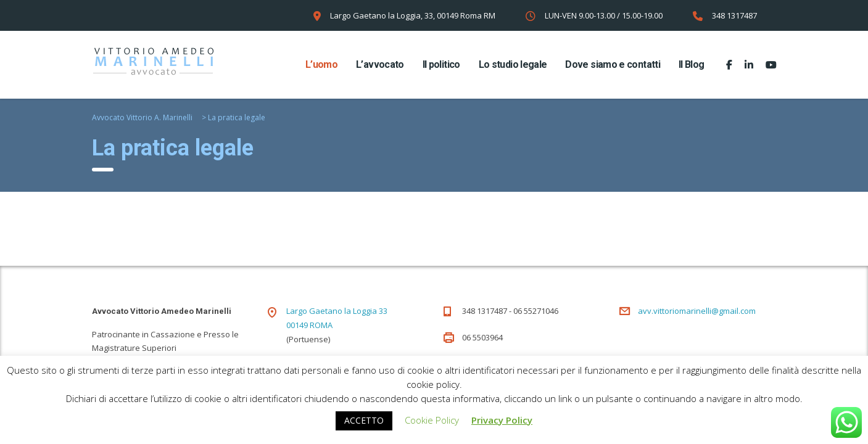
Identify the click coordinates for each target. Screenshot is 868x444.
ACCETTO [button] (364, 420)
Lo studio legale (513, 64)
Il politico (441, 64)
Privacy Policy (502, 420)
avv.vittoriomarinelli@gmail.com (697, 311)
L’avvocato (380, 64)
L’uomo (321, 64)
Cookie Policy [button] (432, 420)
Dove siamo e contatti (613, 64)
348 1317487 (734, 15)
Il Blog (692, 64)
